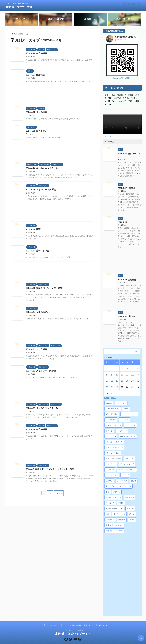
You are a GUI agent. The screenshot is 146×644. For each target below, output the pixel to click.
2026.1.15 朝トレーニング (128, 153)
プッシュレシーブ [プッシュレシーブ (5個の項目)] (127, 459)
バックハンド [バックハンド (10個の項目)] (122, 426)
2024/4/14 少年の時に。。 (38, 313)
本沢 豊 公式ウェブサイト (22, 7)
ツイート (107, 136)
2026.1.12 (122, 218)
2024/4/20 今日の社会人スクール (41, 169)
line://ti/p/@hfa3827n (122, 78)
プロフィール (51, 621)
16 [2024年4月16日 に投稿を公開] (112, 376)
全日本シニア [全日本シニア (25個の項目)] (122, 476)
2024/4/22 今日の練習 (36, 112)
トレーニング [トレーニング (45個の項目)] (130, 421)
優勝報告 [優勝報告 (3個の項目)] (109, 476)
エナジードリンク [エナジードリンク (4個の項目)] (113, 404)
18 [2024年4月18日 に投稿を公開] (122, 376)
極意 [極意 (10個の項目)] (108, 509)
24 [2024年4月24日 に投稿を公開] (117, 382)
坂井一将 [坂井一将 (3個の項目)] (117, 487)
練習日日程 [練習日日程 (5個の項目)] (110, 515)
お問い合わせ (103, 621)
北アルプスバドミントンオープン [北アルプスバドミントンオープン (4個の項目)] (119, 482)
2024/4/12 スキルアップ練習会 (40, 372)
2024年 (21, 34)
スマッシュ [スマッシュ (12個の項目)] (124, 415)
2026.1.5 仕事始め (125, 312)
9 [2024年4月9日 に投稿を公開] (112, 370)
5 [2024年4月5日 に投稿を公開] (127, 364)
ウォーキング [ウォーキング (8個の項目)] (121, 398)
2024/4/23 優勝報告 (35, 75)
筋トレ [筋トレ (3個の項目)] (132, 509)
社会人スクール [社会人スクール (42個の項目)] (119, 509)
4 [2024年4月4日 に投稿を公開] (122, 364)
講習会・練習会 (75, 621)
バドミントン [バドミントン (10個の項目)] (111, 432)
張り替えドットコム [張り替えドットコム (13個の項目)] (113, 493)
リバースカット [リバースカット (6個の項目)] (112, 471)
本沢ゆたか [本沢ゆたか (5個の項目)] (129, 493)
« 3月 (107, 393)
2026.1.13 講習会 (125, 184)
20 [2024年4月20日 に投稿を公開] (132, 376)
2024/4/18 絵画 (33, 230)
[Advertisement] (52, 96)
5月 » (113, 393)
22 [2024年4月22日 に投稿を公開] (107, 382)
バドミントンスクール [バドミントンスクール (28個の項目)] (114, 437)
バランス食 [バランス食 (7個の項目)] (129, 454)
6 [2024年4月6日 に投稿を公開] (132, 364)
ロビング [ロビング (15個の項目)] (125, 471)
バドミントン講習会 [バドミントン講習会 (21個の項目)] (113, 454)
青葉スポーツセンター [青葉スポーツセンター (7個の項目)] (114, 521)
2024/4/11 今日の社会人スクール (41, 410)
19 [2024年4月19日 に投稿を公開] (127, 376)
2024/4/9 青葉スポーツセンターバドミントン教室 (49, 471)
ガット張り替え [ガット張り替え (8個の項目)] (112, 410)
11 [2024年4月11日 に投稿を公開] (122, 370)
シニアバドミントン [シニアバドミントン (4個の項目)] (129, 410)
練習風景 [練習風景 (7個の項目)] (122, 515)
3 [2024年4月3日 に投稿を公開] (117, 364)
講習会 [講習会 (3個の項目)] (132, 515)
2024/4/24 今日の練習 (36, 54)
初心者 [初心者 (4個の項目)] (134, 476)
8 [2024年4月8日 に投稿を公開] (107, 370)
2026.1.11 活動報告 (126, 275)
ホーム (41, 621)
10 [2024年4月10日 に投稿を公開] (117, 370)
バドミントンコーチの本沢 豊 (73, 626)
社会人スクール (90, 621)
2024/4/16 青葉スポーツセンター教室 (43, 289)
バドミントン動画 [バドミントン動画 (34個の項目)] (113, 448)
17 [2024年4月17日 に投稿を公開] (117, 376)
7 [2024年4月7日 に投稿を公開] (138, 364)
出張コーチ (63, 621)
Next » (58, 494)
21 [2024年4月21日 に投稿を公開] (138, 376)
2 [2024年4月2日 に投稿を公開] (112, 364)
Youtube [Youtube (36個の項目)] (109, 398)
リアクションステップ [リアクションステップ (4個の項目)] (127, 465)
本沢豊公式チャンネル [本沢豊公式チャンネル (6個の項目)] (114, 504)
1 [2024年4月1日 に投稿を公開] (107, 364)
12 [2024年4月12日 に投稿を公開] (127, 370)
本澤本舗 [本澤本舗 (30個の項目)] (130, 504)
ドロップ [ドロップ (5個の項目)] (109, 426)
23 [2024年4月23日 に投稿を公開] (112, 382)
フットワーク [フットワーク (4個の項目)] (111, 459)
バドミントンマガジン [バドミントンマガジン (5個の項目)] (114, 443)
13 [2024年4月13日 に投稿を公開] (132, 370)
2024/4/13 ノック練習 (36, 351)
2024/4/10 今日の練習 (36, 431)
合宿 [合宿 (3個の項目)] (108, 487)
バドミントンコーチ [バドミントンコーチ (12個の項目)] (128, 432)
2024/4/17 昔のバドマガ (37, 252)
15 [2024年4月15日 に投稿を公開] (107, 376)
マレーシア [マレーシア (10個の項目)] (110, 465)
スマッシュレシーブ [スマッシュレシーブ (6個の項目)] (113, 421)
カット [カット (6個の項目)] (126, 404)
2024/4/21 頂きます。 (36, 131)
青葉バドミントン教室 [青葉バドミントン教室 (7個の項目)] (114, 526)
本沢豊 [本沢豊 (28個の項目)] (121, 498)
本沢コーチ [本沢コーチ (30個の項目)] (110, 498)
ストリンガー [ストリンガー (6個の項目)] (111, 415)
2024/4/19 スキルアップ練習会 (40, 190)
